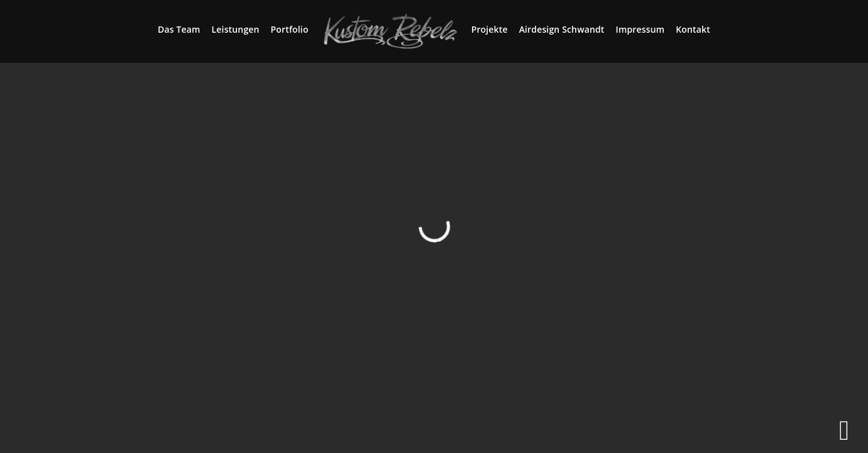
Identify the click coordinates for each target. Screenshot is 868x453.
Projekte (490, 29)
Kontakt (693, 29)
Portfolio (290, 29)
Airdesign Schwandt (562, 29)
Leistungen (236, 29)
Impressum (640, 29)
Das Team (179, 29)
